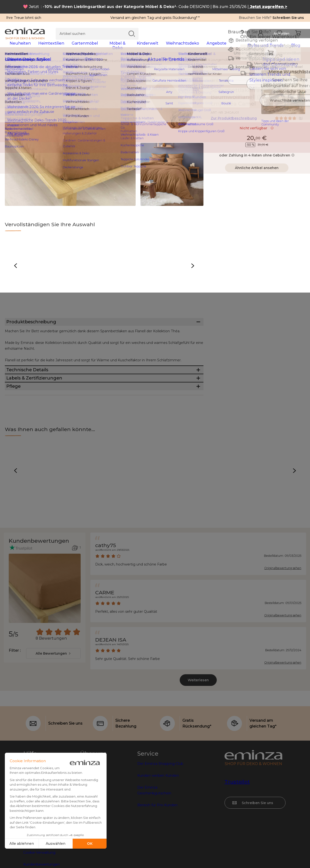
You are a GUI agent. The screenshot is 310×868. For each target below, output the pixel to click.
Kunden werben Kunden (158, 815)
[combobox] (53, 693)
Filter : (15, 690)
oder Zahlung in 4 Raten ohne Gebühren (257, 158)
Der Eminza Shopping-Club (160, 803)
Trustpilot (237, 821)
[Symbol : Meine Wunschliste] (300, 93)
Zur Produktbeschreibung (234, 121)
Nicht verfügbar (257, 131)
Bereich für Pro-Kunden (157, 844)
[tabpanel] (118, 48)
